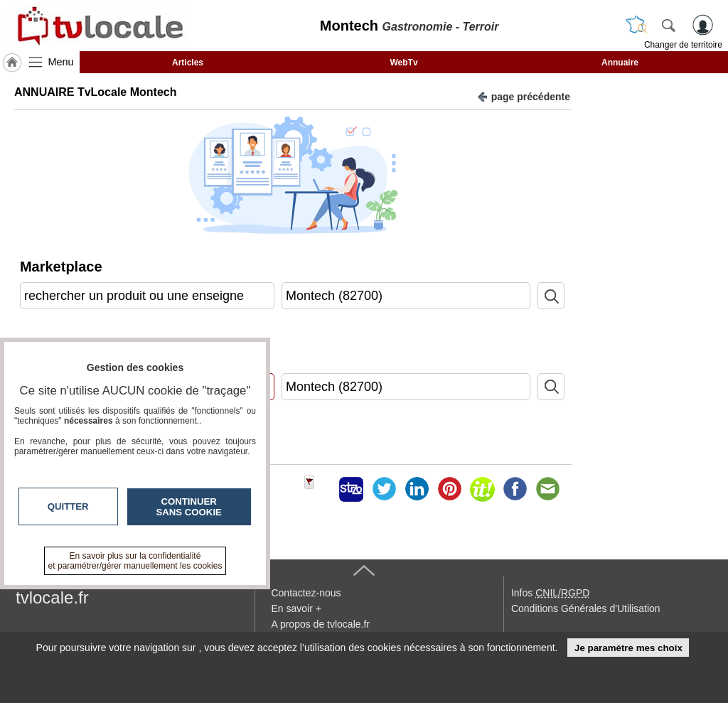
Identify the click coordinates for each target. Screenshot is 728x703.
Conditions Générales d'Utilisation (586, 608)
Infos (550, 593)
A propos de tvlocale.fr (320, 624)
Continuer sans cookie (189, 507)
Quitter (68, 506)
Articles (188, 63)
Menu (61, 62)
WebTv (403, 63)
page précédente (524, 96)
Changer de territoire (683, 45)
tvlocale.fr (52, 597)
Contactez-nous (306, 593)
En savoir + (296, 608)
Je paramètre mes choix (628, 648)
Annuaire (620, 63)
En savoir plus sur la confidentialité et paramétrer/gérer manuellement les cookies (135, 561)
